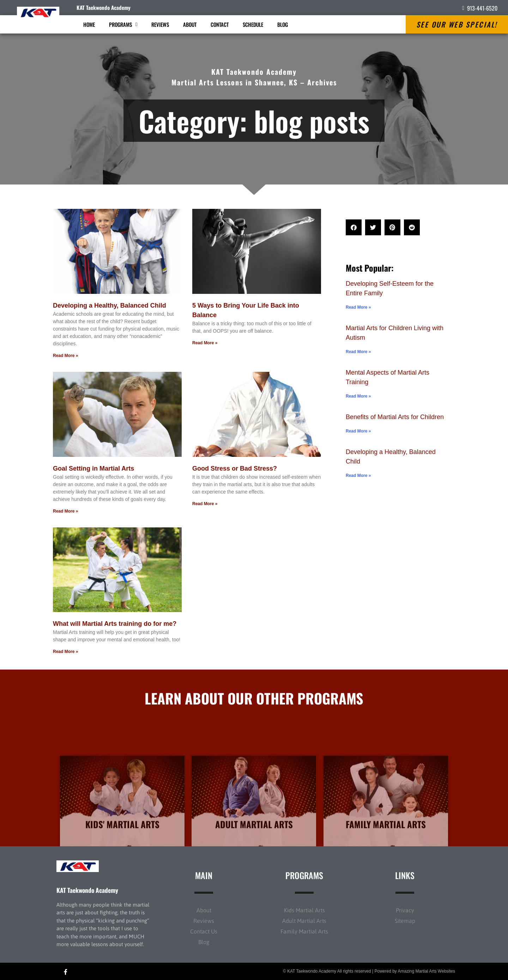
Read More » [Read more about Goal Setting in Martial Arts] (65, 511)
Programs (123, 25)
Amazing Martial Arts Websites (427, 971)
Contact (220, 24)
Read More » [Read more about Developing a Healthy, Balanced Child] (65, 356)
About (190, 24)
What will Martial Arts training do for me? (115, 624)
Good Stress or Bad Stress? (235, 468)
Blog (283, 24)
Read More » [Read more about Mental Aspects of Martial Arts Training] (358, 396)
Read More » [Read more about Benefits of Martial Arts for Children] (358, 431)
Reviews (160, 24)
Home (89, 24)
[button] (354, 227)
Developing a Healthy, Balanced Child (110, 306)
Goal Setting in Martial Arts (93, 468)
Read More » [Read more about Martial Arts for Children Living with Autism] (358, 352)
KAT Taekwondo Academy (104, 7)
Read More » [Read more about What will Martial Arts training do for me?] (65, 652)
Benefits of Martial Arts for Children (395, 417)
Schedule (253, 24)
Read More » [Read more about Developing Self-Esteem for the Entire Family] (358, 307)
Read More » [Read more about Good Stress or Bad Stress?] (205, 504)
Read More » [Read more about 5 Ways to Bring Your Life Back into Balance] (205, 343)
